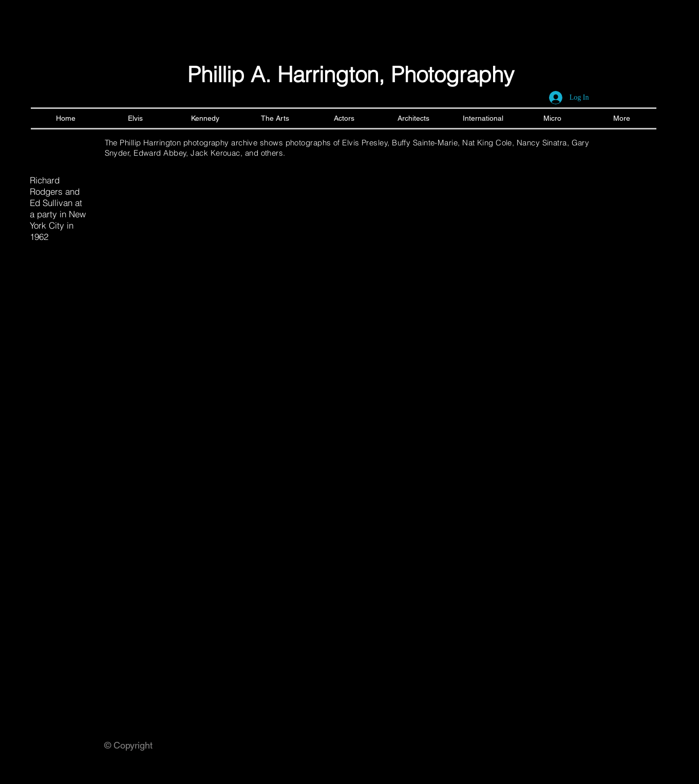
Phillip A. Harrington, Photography (351, 74)
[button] (145, 189)
